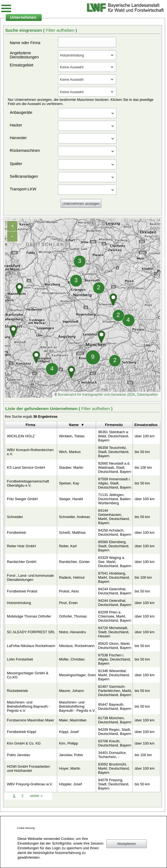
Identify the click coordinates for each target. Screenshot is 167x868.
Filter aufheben (61, 30)
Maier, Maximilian (73, 720)
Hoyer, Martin (70, 768)
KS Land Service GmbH (26, 467)
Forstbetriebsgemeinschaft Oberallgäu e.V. (28, 483)
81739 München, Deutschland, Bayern (115, 720)
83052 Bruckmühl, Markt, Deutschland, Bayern (114, 768)
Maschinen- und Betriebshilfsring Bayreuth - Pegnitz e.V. (28, 706)
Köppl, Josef (69, 732)
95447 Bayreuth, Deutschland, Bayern (115, 707)
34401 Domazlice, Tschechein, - (112, 755)
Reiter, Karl (68, 546)
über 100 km (145, 436)
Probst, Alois (69, 591)
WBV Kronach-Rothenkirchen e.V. (30, 452)
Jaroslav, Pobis (71, 755)
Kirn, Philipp (69, 743)
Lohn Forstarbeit (20, 659)
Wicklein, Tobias (72, 436)
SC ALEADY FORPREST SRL (31, 632)
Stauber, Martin (71, 467)
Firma (31, 425)
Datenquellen (147, 394)
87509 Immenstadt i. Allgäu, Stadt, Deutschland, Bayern (115, 483)
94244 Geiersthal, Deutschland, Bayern (115, 591)
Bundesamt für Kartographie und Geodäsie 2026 (96, 394)
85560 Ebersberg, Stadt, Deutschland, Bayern (114, 546)
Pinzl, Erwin (68, 603)
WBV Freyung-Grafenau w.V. (30, 784)
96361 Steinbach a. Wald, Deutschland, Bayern (113, 436)
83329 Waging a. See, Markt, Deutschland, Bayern (115, 562)
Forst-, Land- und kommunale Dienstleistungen (30, 578)
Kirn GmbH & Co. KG (24, 743)
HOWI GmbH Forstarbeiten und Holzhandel (28, 769)
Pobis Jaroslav (18, 755)
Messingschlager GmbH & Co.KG (28, 675)
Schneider (15, 517)
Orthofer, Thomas (73, 616)
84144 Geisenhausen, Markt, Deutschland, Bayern (114, 517)
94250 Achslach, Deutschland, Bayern (115, 532)
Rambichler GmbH (22, 562)
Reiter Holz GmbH (21, 546)
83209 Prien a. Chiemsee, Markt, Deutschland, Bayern (115, 616)
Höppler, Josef (71, 784)
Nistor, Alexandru (73, 632)
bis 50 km (142, 452)
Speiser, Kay (69, 483)
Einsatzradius (146, 425)
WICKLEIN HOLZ (21, 436)
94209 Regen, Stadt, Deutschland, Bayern (115, 732)
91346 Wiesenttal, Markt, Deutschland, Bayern (114, 675)
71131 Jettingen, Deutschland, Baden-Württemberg (115, 499)
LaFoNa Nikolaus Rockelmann (31, 646)
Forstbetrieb (16, 533)
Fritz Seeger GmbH (22, 499)
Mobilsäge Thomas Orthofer (29, 616)
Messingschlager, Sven (77, 675)
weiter (36, 796)
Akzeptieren (126, 844)
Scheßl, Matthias (72, 533)
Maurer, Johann (71, 691)
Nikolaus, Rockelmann (77, 646)
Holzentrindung (19, 603)
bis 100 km (143, 467)
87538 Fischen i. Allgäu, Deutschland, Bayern (114, 659)
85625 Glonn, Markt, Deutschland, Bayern (115, 646)
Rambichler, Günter (75, 562)
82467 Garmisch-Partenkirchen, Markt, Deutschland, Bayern (115, 691)
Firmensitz (114, 425)
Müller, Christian (72, 659)
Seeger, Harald (71, 499)
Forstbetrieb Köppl (22, 732)
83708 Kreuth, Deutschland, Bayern (115, 743)
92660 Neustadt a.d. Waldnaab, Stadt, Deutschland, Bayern (115, 467)
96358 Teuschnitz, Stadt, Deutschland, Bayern (114, 452)
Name (74, 425)
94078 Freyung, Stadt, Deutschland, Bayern (114, 784)
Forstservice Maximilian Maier (31, 720)
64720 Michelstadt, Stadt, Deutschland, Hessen (114, 632)
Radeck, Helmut (72, 577)
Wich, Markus (70, 452)
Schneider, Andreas (75, 517)
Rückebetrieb (17, 691)
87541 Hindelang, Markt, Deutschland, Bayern (114, 577)
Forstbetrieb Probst (22, 591)
